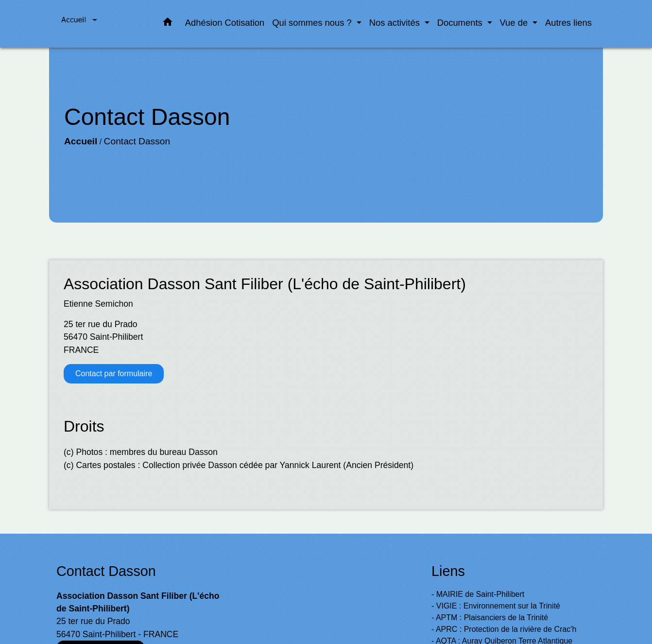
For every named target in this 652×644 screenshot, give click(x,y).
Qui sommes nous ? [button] (313, 23)
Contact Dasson (137, 141)
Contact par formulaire (114, 374)
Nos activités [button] (396, 23)
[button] (168, 24)
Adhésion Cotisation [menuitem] (225, 23)
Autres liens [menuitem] (568, 23)
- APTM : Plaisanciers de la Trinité (490, 618)
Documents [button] (461, 23)
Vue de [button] (515, 23)
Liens (448, 571)
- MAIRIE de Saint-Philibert (478, 594)
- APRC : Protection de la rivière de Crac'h (504, 629)
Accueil (81, 141)
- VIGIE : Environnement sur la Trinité (496, 606)
